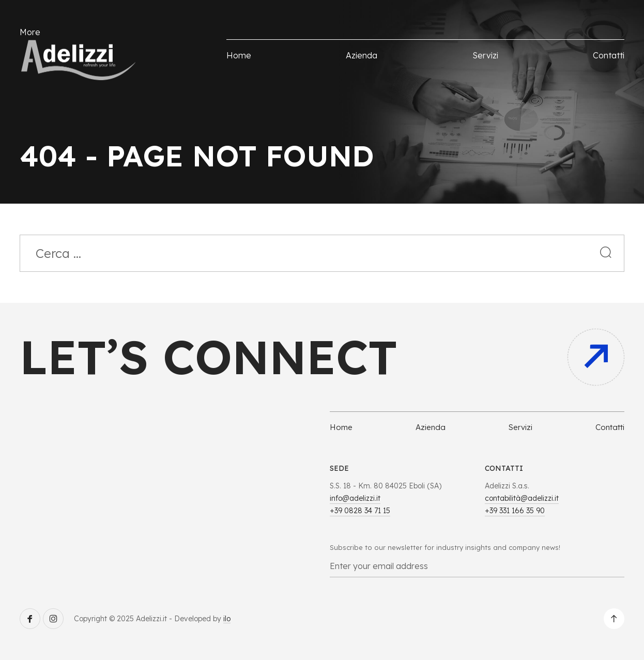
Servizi (485, 55)
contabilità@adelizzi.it (522, 498)
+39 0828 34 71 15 (360, 511)
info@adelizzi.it (355, 498)
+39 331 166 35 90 (515, 511)
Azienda (362, 55)
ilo (227, 619)
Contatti (609, 55)
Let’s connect (209, 357)
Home (239, 55)
